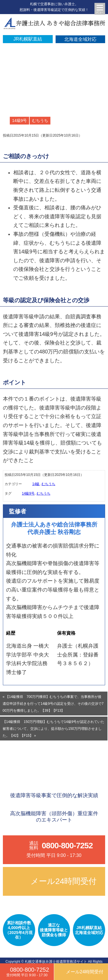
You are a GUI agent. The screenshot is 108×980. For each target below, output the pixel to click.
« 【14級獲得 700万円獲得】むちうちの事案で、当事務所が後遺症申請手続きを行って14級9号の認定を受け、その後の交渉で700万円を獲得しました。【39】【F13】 (53, 704)
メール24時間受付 (64, 881)
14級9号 (19, 120)
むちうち (40, 120)
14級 (36, 484)
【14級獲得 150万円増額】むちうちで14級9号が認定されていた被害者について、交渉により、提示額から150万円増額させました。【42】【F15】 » (53, 729)
